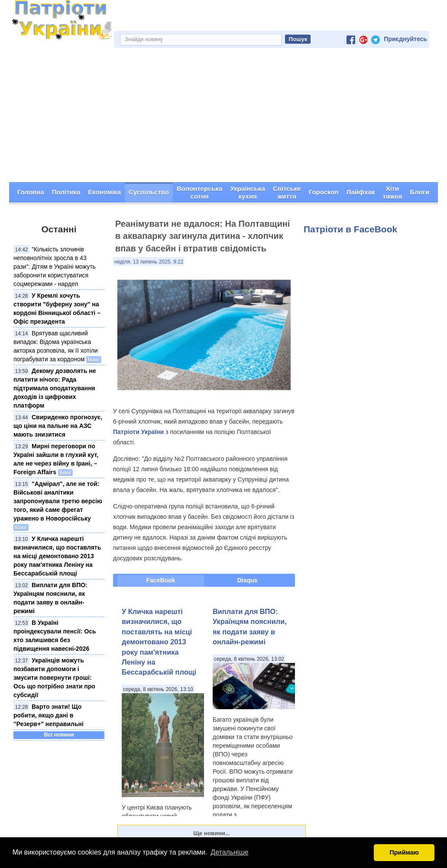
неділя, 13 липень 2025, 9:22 (149, 262)
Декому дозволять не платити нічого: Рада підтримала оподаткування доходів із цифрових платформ (55, 388)
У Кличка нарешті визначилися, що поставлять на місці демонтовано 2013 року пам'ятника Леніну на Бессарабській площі (57, 556)
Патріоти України (138, 432)
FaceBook (161, 580)
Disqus (248, 580)
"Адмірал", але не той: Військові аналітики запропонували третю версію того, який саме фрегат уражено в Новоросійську (58, 501)
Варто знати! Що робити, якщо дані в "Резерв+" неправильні (49, 715)
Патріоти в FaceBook (350, 229)
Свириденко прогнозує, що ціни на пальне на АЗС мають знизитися (58, 426)
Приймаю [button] (404, 852)
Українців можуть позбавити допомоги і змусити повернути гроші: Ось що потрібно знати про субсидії (54, 678)
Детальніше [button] (229, 852)
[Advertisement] (223, 117)
